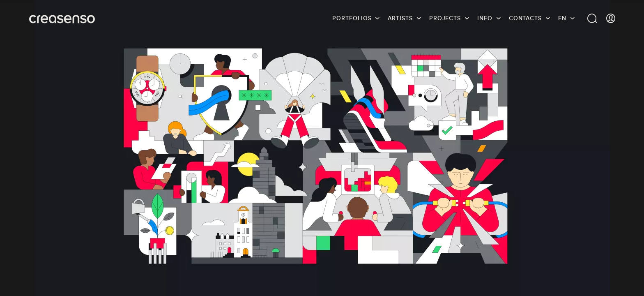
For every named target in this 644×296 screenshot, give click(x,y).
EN (562, 18)
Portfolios (352, 18)
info (485, 18)
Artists (400, 18)
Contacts (525, 18)
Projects (445, 18)
